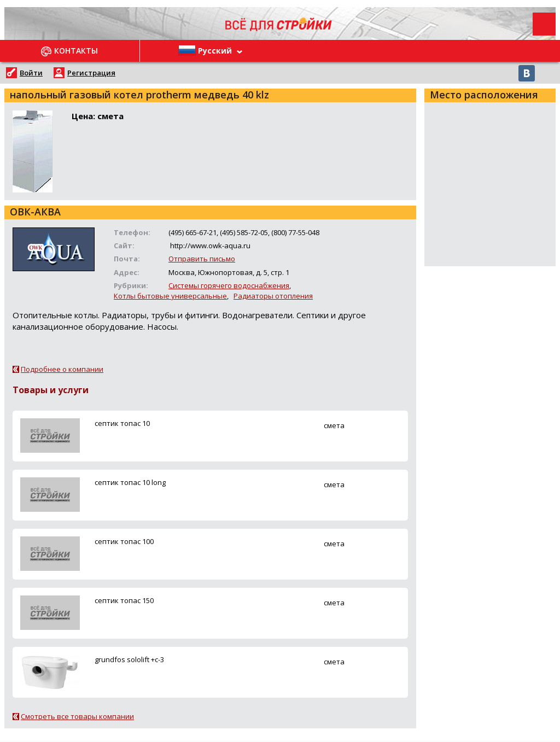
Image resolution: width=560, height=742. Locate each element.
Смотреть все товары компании (77, 716)
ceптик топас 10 (122, 423)
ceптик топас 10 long (130, 482)
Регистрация (91, 73)
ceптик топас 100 (124, 541)
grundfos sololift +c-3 (129, 659)
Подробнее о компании (62, 369)
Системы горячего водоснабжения (229, 285)
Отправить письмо (202, 259)
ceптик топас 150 (124, 600)
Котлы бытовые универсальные (170, 296)
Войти (31, 73)
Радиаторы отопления (273, 296)
